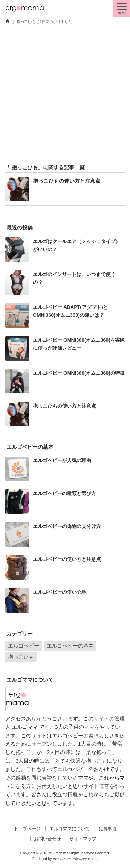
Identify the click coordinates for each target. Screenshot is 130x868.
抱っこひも (21, 657)
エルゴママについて (70, 829)
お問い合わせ (47, 839)
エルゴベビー (24, 646)
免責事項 (107, 829)
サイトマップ (83, 839)
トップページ (27, 829)
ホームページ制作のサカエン (75, 859)
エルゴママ (57, 853)
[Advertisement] (65, 95)
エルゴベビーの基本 (70, 646)
